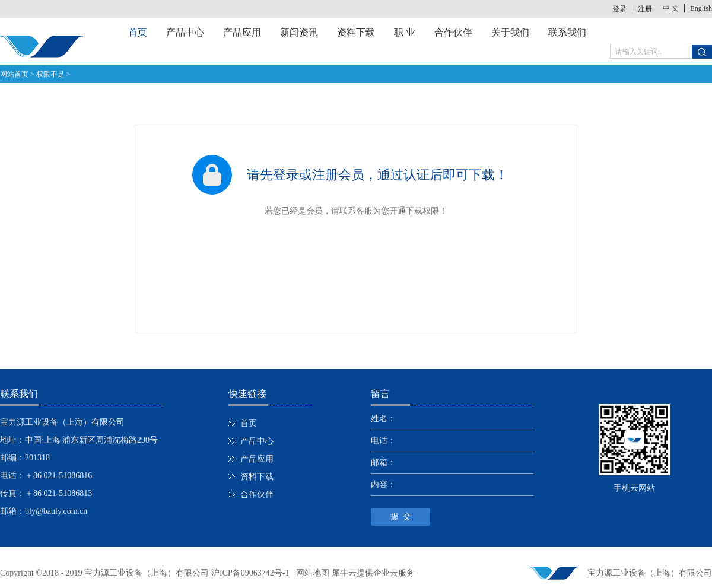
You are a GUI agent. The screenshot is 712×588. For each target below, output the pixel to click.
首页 (138, 32)
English (701, 8)
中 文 (671, 8)
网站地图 (311, 573)
